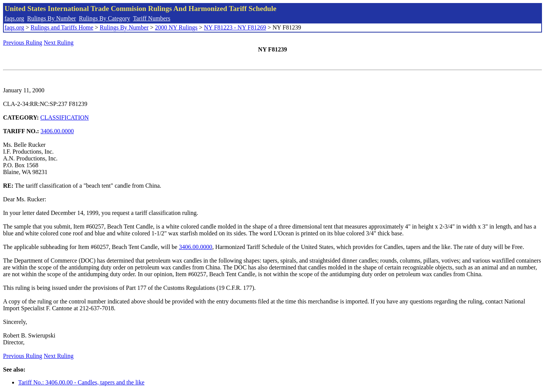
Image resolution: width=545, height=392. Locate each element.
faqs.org (14, 18)
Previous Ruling (23, 43)
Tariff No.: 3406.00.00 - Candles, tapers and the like (81, 382)
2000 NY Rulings (176, 27)
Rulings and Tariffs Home (62, 27)
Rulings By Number (52, 18)
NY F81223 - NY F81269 (235, 27)
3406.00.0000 (57, 131)
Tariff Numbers (152, 18)
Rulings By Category (105, 18)
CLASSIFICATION (65, 117)
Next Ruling (59, 43)
